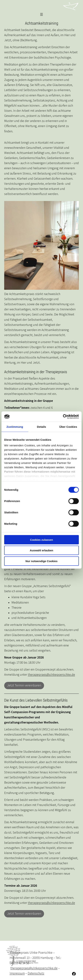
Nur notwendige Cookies (41, 561)
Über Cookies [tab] (68, 427)
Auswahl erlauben (41, 550)
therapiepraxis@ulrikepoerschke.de (51, 675)
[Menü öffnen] (41, 14)
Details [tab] (41, 427)
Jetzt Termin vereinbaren (24, 685)
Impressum (17, 973)
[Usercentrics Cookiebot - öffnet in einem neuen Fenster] (63, 417)
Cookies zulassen (41, 540)
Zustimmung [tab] (15, 427)
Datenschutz (36, 973)
